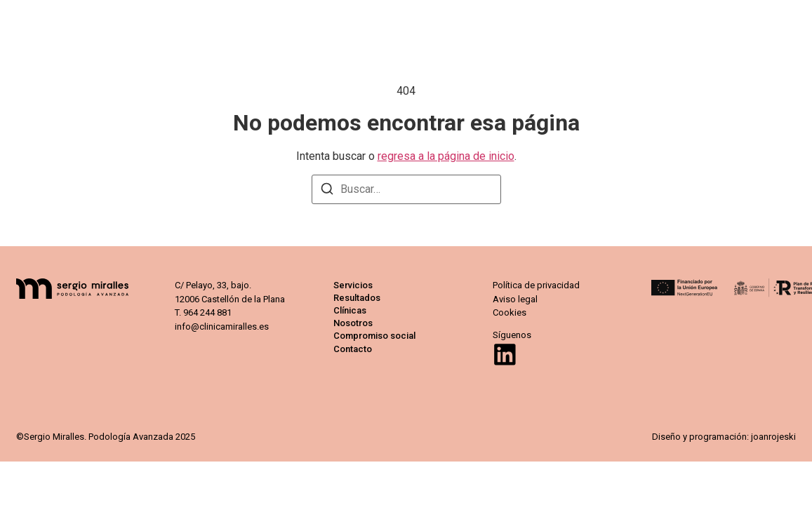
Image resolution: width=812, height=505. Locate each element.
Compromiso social (674, 21)
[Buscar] (327, 191)
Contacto (771, 21)
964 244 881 (207, 312)
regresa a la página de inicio (446, 156)
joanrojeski (772, 437)
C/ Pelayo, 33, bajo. (213, 285)
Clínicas (508, 21)
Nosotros (575, 21)
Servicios (361, 21)
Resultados (437, 21)
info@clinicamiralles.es (222, 326)
